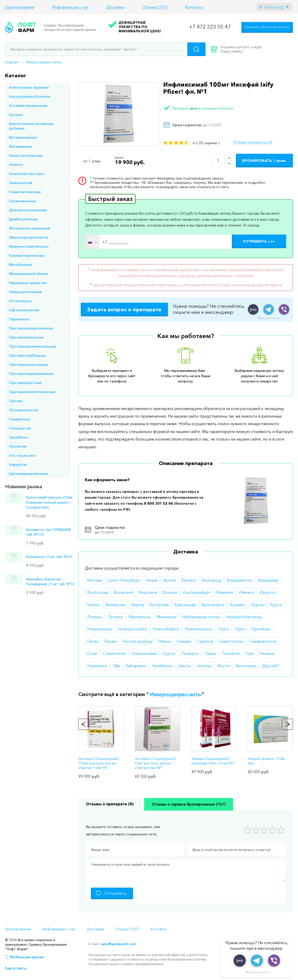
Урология (18, 446)
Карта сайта (16, 968)
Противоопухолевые (28, 364)
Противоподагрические (31, 373)
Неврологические (25, 292)
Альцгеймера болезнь (30, 96)
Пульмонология (23, 410)
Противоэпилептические (32, 392)
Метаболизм (20, 264)
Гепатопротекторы (27, 174)
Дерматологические (28, 210)
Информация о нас (70, 7)
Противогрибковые (27, 355)
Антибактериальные (28, 105)
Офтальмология (24, 310)
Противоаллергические (31, 328)
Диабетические (23, 219)
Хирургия (18, 464)
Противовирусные (26, 337)
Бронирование (20, 7)
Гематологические (26, 155)
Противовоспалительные (33, 346)
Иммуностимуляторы (29, 246)
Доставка (115, 7)
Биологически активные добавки (31, 126)
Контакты (194, 7)
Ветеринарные (23, 137)
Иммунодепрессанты (44, 62)
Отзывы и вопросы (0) (253, 142)
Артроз (16, 114)
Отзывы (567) (155, 7)
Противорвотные (25, 383)
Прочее (16, 401)
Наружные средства (28, 283)
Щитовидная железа (28, 473)
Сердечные (19, 419)
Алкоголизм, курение (29, 87)
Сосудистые (20, 428)
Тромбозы (18, 437)
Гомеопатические (25, 192)
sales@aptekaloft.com (118, 944)
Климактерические (27, 255)
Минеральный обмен (28, 274)
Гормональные (22, 201)
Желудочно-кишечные (30, 228)
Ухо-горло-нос (22, 455)
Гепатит (16, 164)
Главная (12, 62)
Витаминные (21, 146)
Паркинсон (19, 319)
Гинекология (20, 183)
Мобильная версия (27, 957)
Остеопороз (20, 301)
